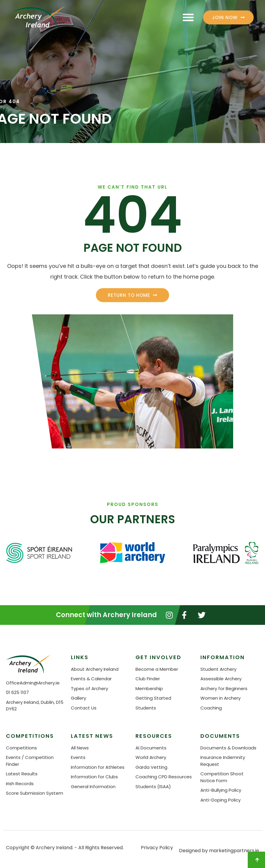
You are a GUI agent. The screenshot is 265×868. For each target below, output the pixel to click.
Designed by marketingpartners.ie (219, 851)
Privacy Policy (157, 848)
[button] (188, 17)
